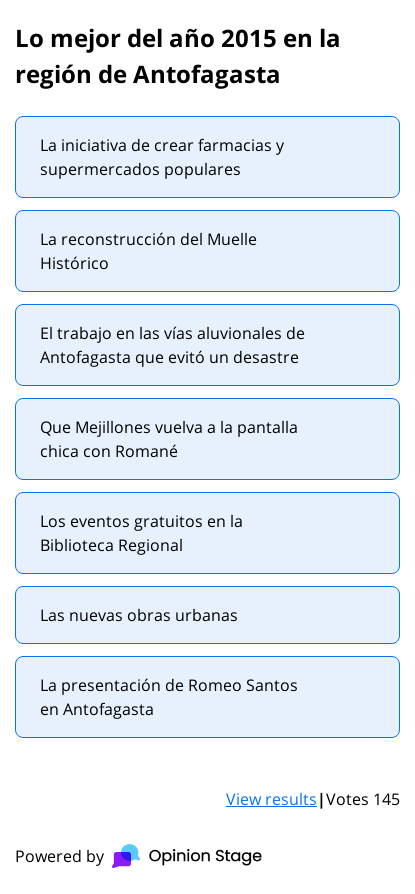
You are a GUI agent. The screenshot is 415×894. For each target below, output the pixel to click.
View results (271, 799)
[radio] (207, 157)
